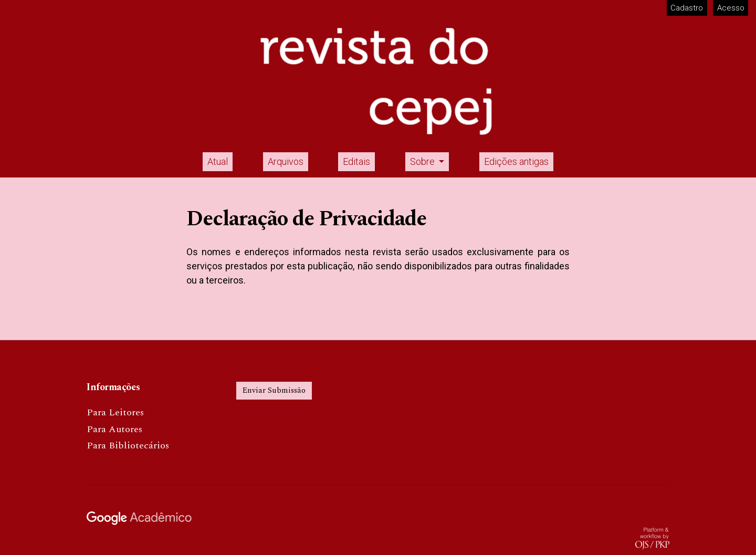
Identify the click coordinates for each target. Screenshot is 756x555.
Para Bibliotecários (128, 446)
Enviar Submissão (274, 390)
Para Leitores (115, 412)
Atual (218, 161)
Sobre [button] (423, 161)
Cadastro (687, 8)
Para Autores (114, 429)
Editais (356, 161)
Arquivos (286, 161)
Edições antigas (516, 161)
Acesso (731, 8)
